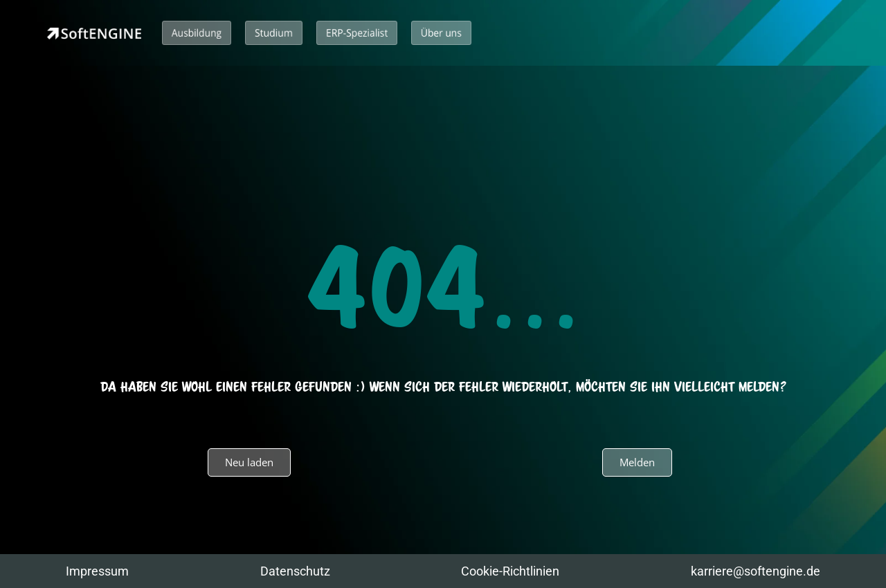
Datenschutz (295, 571)
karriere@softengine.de (756, 571)
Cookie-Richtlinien (510, 571)
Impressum (97, 571)
